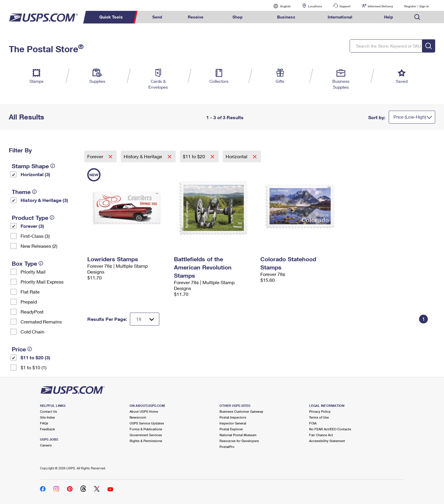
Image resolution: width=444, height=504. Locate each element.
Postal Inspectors (233, 417)
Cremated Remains (41, 322)
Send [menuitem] (157, 17)
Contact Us (48, 411)
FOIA (313, 423)
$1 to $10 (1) (33, 367)
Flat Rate (30, 292)
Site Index (47, 417)
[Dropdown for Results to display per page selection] (145, 319)
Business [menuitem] (286, 17)
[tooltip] (53, 166)
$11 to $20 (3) (35, 357)
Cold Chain (32, 332)
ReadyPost (32, 312)
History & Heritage (144, 156)
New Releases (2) (39, 246)
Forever (96, 156)
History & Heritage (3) (44, 200)
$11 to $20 (195, 156)
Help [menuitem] (389, 17)
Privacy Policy (320, 411)
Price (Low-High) (410, 117)
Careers (46, 445)
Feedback (47, 429)
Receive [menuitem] (196, 17)
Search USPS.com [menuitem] (417, 17)
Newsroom (138, 417)
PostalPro (227, 447)
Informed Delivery (380, 6)
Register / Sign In (417, 6)
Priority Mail (33, 272)
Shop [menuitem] (238, 17)
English (279, 6)
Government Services (146, 435)
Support (345, 6)
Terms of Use (319, 417)
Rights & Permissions (146, 441)
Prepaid (29, 302)
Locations (315, 6)
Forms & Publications (146, 429)
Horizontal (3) (35, 174)
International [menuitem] (340, 17)
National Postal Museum (238, 435)
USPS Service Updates (147, 423)
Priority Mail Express (42, 282)
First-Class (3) (35, 236)
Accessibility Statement (327, 441)
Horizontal (237, 156)
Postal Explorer (231, 429)
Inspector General (233, 423)
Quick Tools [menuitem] (111, 17)
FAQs (44, 423)
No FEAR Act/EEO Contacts (330, 429)
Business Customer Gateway (241, 411)
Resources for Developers (239, 441)
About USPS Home (144, 411)
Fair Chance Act (321, 435)
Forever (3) (32, 226)
